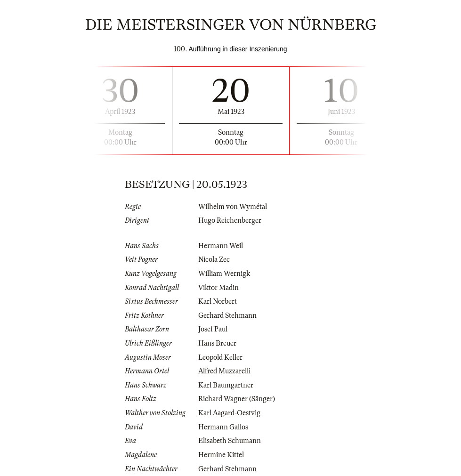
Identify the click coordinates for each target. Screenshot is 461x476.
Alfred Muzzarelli (224, 371)
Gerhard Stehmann (227, 315)
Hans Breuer (217, 343)
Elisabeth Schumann (230, 441)
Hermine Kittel (221, 455)
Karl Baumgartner (226, 385)
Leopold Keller (220, 357)
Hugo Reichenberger (230, 220)
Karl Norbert (218, 301)
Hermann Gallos (223, 427)
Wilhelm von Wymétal (233, 207)
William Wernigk (224, 274)
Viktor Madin (218, 288)
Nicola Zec (214, 259)
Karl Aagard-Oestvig (229, 413)
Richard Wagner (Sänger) (237, 399)
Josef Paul (213, 329)
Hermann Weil (221, 246)
